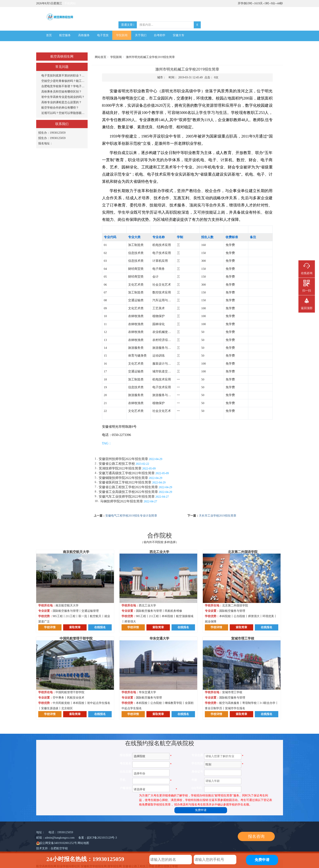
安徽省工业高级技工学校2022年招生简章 (128, 492)
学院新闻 (122, 35)
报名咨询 (256, 836)
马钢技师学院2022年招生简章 (122, 501)
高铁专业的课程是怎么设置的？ (61, 102)
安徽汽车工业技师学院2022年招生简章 (127, 497)
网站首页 (101, 57)
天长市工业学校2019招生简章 (218, 516)
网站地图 (83, 843)
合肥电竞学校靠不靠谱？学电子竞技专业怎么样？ (63, 86)
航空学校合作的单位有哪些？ (60, 108)
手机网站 (70, 3)
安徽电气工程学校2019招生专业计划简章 (131, 516)
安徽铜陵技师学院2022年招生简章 (123, 478)
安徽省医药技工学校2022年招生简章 (125, 482)
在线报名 (100, 627)
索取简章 (75, 627)
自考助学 (160, 35)
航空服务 (65, 35)
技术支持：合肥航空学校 (52, 848)
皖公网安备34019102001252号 (58, 843)
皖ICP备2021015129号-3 (102, 838)
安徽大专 (179, 35)
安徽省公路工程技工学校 (117, 464)
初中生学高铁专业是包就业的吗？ (63, 97)
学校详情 (50, 627)
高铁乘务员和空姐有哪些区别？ (61, 92)
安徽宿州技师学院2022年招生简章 (123, 459)
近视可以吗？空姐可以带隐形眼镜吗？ (63, 113)
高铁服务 (84, 35)
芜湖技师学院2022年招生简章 (120, 468)
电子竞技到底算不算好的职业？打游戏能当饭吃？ (63, 76)
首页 (49, 35)
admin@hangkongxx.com (60, 838)
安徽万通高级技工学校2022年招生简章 (127, 473)
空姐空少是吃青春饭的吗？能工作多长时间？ (63, 81)
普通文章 (128, 25)
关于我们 (141, 35)
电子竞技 (103, 35)
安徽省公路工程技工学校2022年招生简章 (128, 487)
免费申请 (201, 810)
